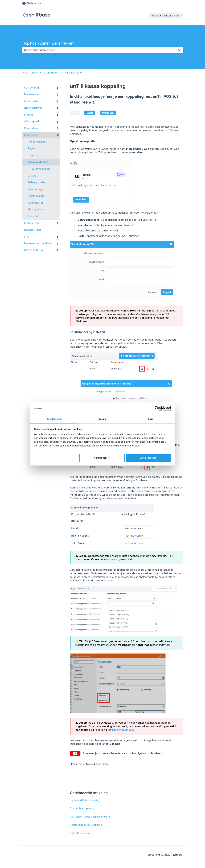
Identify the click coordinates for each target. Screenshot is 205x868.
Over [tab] (151, 419)
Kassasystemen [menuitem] (38, 162)
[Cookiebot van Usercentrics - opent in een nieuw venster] (157, 408)
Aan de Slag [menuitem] (31, 88)
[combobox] (99, 50)
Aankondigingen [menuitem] (37, 142)
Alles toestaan (148, 458)
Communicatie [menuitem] (36, 196)
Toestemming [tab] (54, 419)
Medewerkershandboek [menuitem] (38, 243)
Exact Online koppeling (82, 808)
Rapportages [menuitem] (32, 128)
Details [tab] (102, 419)
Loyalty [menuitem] (32, 176)
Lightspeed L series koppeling (86, 825)
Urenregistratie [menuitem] (33, 108)
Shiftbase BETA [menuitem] (33, 250)
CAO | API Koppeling (81, 833)
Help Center (30, 73)
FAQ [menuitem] (27, 237)
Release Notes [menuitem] (33, 230)
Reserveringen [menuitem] (36, 189)
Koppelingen (51, 73)
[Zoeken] (180, 50)
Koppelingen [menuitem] (32, 135)
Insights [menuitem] (29, 115)
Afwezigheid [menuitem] (31, 121)
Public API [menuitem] (34, 216)
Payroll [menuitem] (32, 148)
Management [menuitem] (35, 209)
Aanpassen (102, 458)
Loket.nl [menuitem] (32, 155)
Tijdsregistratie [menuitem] (36, 182)
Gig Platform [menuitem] (35, 203)
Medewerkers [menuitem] (32, 94)
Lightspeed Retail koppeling (85, 800)
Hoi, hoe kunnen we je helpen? (49, 43)
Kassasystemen (74, 73)
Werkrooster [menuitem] (32, 101)
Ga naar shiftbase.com (166, 15)
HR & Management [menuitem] (39, 169)
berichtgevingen (123, 730)
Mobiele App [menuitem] (32, 223)
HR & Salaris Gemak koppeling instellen (90, 817)
